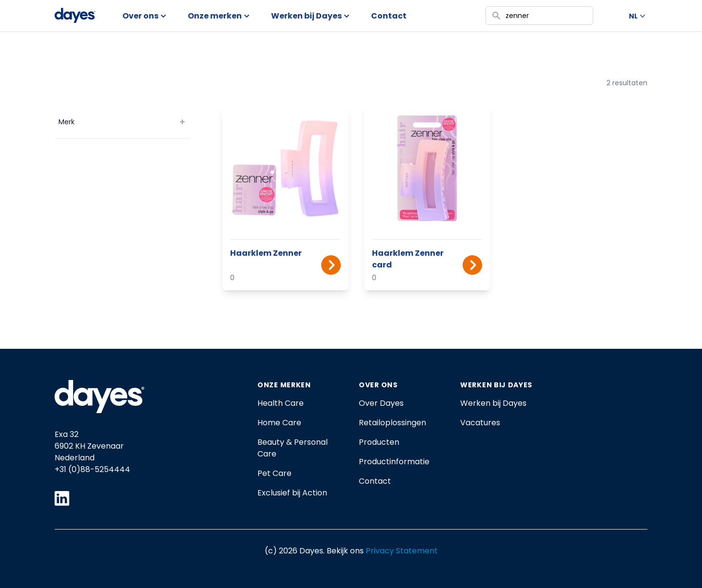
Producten (379, 442)
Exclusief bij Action (292, 493)
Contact (375, 481)
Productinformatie (394, 462)
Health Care (281, 403)
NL (638, 16)
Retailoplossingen (392, 423)
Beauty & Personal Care (292, 448)
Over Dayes (381, 403)
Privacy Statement (402, 551)
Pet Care (274, 473)
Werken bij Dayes (493, 403)
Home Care (279, 423)
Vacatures (480, 423)
